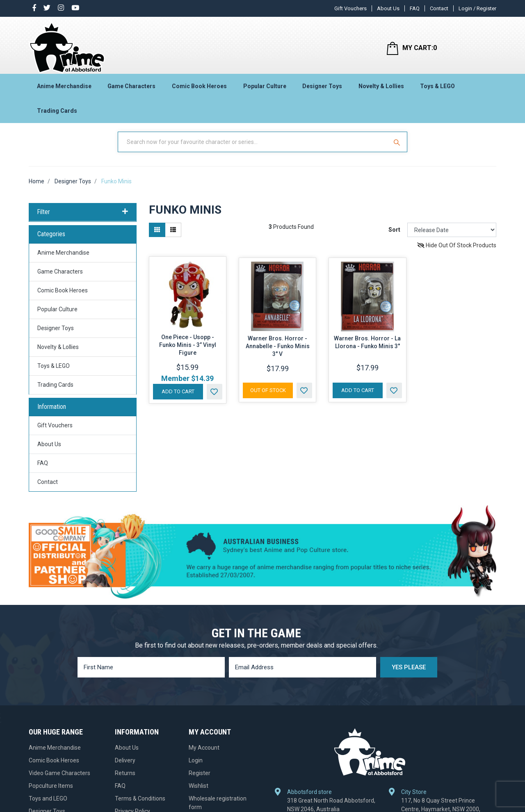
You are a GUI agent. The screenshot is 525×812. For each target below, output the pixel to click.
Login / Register (477, 8)
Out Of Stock (268, 397)
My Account (204, 755)
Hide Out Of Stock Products (457, 253)
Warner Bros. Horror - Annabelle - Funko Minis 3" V (278, 353)
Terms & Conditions (140, 805)
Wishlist (199, 793)
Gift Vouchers (350, 8)
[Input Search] (253, 149)
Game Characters (131, 89)
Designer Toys (322, 89)
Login (196, 767)
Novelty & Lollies (381, 89)
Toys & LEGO (437, 89)
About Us (388, 8)
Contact (439, 8)
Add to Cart (178, 398)
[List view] (173, 237)
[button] (215, 399)
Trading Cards (57, 113)
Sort (394, 237)
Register (200, 780)
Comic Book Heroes (199, 89)
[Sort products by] (452, 237)
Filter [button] (83, 219)
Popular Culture (265, 89)
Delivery (125, 767)
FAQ (415, 8)
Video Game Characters (59, 780)
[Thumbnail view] (157, 237)
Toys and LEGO (48, 805)
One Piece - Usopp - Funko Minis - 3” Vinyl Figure (188, 352)
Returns (125, 780)
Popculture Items (51, 793)
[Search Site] (398, 149)
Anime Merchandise (64, 89)
